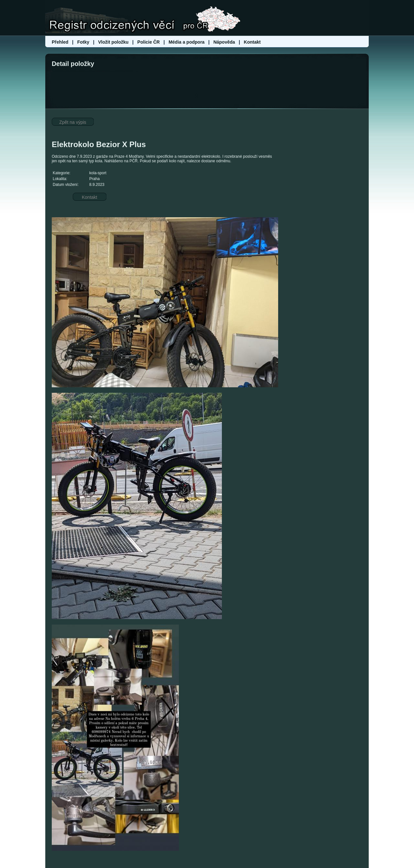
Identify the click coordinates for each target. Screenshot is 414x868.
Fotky (83, 42)
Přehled (61, 42)
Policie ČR (149, 42)
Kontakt (252, 42)
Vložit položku (113, 42)
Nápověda (224, 42)
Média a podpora (187, 42)
